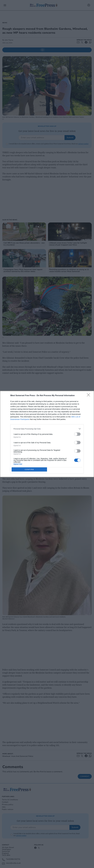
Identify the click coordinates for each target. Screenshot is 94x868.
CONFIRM (29, 469)
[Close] (89, 396)
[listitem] (47, 429)
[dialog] (47, 434)
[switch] (77, 434)
